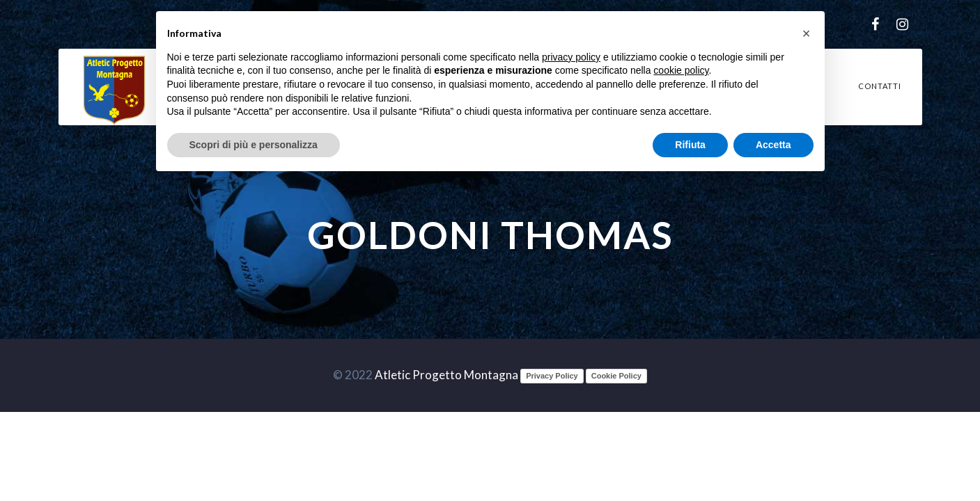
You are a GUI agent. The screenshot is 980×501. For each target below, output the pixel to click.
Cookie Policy (616, 376)
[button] (807, 33)
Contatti (880, 86)
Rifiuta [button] (690, 145)
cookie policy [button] (681, 70)
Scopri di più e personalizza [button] (254, 145)
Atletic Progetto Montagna (446, 375)
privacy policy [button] (571, 57)
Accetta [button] (773, 145)
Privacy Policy (552, 376)
